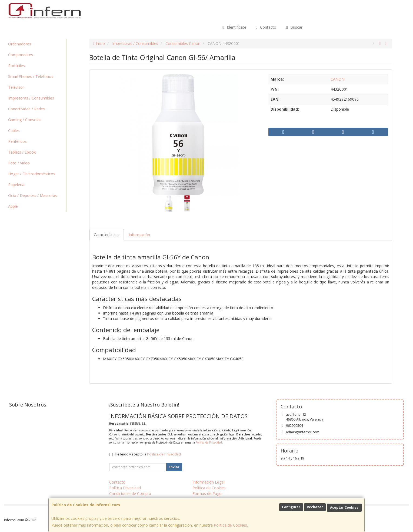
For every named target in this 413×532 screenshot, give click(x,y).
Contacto (265, 27)
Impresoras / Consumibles (31, 98)
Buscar (293, 27)
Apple (13, 206)
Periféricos (17, 141)
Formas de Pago (207, 493)
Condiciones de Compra (130, 493)
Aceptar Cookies (344, 508)
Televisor (16, 87)
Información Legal (208, 482)
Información (139, 235)
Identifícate (234, 27)
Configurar (291, 507)
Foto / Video (19, 163)
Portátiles (16, 66)
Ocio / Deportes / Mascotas (33, 195)
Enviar (174, 467)
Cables (14, 130)
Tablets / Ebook (22, 152)
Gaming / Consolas (25, 120)
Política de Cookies (230, 525)
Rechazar (315, 507)
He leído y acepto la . (148, 454)
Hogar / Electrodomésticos (32, 174)
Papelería (16, 185)
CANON (337, 79)
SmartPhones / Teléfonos (31, 76)
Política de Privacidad (209, 442)
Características (107, 235)
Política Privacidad (125, 488)
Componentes (21, 55)
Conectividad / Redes (26, 109)
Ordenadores (20, 44)
